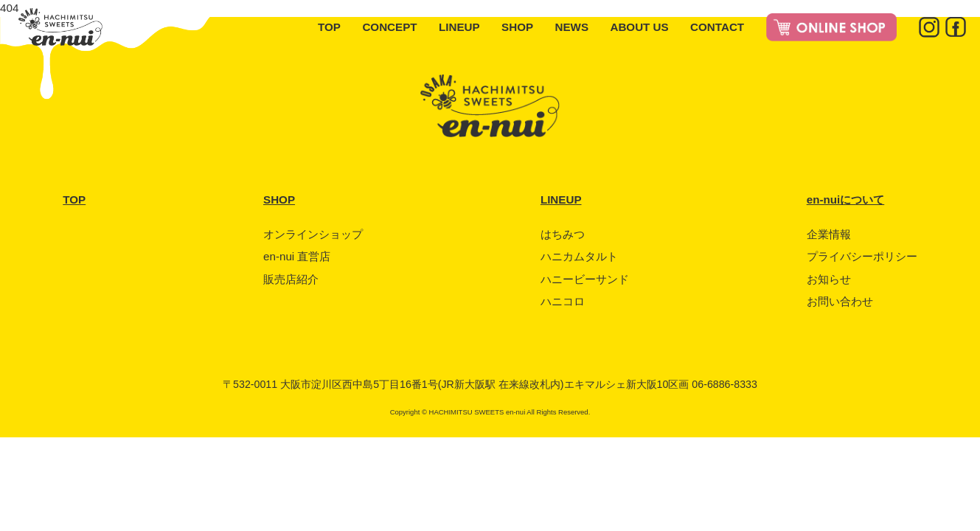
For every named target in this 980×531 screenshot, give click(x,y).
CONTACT (717, 27)
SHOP (517, 27)
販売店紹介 (291, 279)
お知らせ (829, 279)
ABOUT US (639, 27)
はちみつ (563, 234)
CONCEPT (389, 27)
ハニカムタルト (579, 256)
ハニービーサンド (585, 279)
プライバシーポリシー (862, 256)
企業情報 (829, 234)
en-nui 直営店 (297, 256)
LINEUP (459, 27)
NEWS (571, 27)
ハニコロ (563, 301)
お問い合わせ (840, 301)
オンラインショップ (313, 234)
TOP (329, 27)
